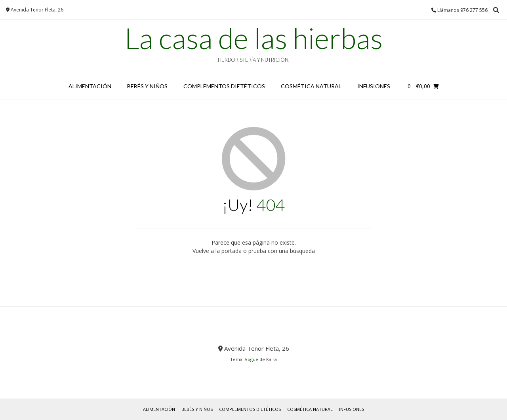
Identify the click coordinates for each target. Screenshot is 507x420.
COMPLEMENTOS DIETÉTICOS (224, 86)
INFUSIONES (374, 86)
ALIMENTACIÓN (90, 86)
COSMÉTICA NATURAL (311, 86)
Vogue (252, 359)
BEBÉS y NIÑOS (147, 86)
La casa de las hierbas (253, 38)
